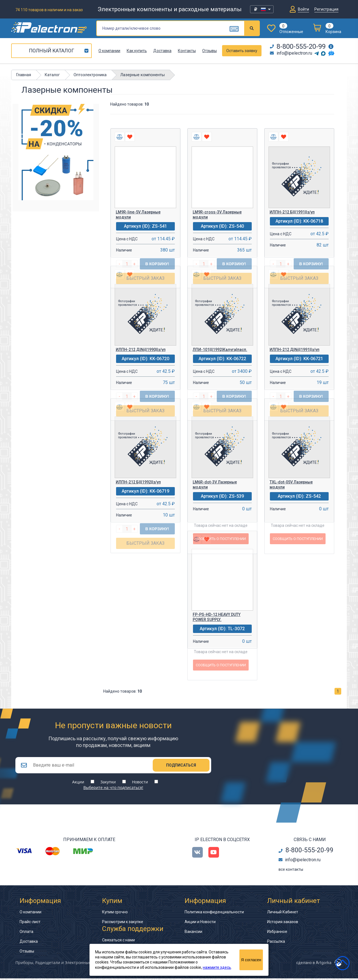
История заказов (283, 923)
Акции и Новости (200, 923)
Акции (78, 784)
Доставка (162, 51)
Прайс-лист (30, 923)
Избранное (277, 933)
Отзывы (209, 51)
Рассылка (276, 943)
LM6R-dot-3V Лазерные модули (215, 485)
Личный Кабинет (283, 914)
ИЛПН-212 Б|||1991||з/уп (292, 212)
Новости (140, 784)
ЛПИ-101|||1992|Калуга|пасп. (220, 350)
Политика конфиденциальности (214, 914)
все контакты (291, 871)
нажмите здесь (217, 967)
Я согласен (251, 960)
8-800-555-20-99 (298, 46)
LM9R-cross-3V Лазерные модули (217, 215)
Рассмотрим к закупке (123, 923)
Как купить (137, 51)
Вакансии (193, 933)
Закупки (108, 784)
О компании (109, 51)
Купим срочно (115, 914)
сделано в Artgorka (314, 964)
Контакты (187, 51)
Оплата (26, 933)
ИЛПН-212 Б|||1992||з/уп (138, 482)
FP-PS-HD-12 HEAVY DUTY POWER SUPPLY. (217, 617)
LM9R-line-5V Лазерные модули (138, 215)
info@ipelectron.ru (291, 53)
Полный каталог (51, 51)
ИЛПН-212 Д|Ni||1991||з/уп (295, 350)
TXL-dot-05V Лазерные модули (291, 485)
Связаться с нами (118, 942)
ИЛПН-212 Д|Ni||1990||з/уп (141, 350)
